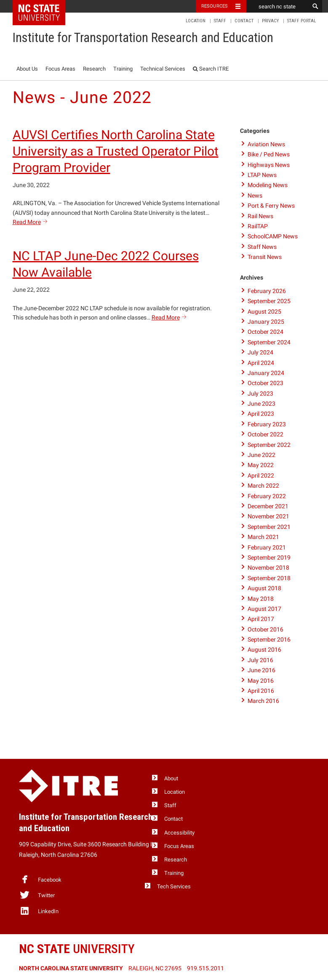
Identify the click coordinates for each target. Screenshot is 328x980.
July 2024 (260, 352)
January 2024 (266, 373)
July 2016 (260, 660)
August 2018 (264, 588)
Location (196, 21)
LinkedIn (39, 911)
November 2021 (268, 516)
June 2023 (261, 404)
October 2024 (265, 332)
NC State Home (44, 6)
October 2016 (265, 629)
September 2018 (269, 578)
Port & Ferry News (271, 206)
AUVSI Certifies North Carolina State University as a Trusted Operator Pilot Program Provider (116, 151)
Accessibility (179, 833)
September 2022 (269, 445)
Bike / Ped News (269, 154)
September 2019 (269, 557)
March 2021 (263, 537)
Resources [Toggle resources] (215, 6)
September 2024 (269, 342)
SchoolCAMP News (273, 236)
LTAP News (262, 175)
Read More (31, 222)
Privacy (270, 21)
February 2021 (267, 547)
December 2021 (268, 506)
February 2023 (267, 424)
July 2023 (260, 394)
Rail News (260, 216)
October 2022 (265, 434)
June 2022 (261, 455)
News (255, 195)
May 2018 (261, 599)
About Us (27, 69)
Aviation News (266, 144)
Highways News (269, 165)
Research (94, 69)
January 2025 (266, 322)
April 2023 (261, 414)
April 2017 (261, 619)
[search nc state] (278, 6)
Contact (244, 21)
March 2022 (263, 486)
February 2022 (267, 496)
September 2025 (269, 301)
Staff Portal (301, 21)
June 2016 (261, 670)
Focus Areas (60, 69)
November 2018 (268, 568)
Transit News (265, 257)
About (171, 778)
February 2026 (267, 291)
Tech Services (174, 886)
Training (123, 69)
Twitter (37, 895)
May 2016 (261, 681)
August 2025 (264, 312)
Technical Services (163, 69)
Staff (220, 21)
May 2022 (261, 465)
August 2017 (264, 609)
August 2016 (264, 650)
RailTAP (258, 226)
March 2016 (263, 701)
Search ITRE (211, 69)
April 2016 (261, 691)
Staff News (262, 247)
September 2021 (269, 527)
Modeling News (268, 185)
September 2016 (269, 639)
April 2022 (261, 475)
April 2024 (261, 363)
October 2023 (265, 383)
